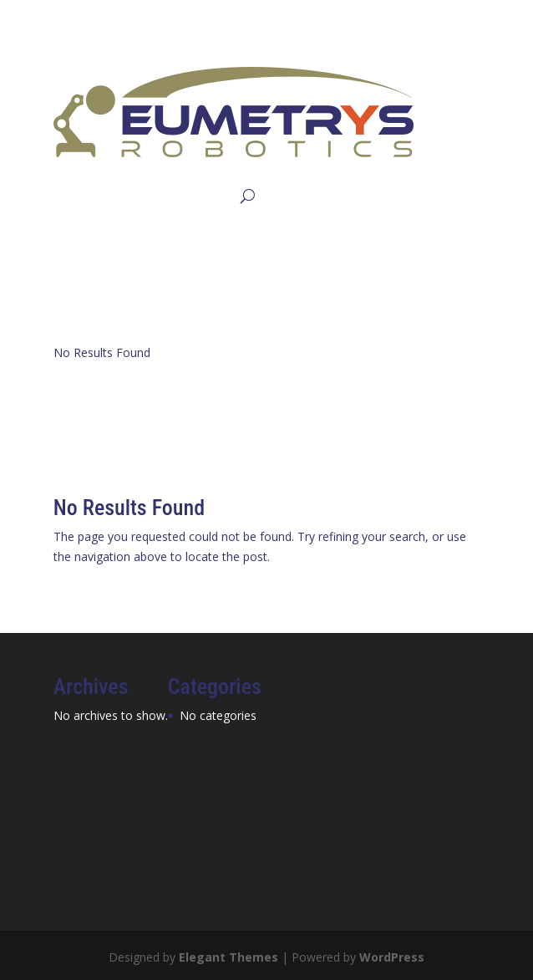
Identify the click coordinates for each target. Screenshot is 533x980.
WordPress (392, 957)
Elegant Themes (228, 957)
